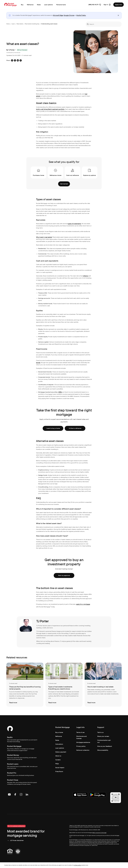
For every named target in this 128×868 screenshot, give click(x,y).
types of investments (74, 224)
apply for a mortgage (83, 604)
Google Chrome (69, 15)
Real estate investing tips (32, 24)
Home (8, 24)
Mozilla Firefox (81, 15)
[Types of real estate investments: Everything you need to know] (64, 685)
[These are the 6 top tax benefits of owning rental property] (25, 685)
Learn (13, 24)
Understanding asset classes (49, 24)
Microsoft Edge (58, 15)
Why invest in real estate (44, 237)
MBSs (60, 392)
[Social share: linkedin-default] (18, 60)
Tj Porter (12, 50)
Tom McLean (17, 53)
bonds (38, 363)
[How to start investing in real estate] (103, 685)
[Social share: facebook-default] (12, 60)
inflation (86, 276)
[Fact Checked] (22, 50)
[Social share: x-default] (15, 60)
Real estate (20, 24)
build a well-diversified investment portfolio (50, 109)
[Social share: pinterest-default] (21, 60)
